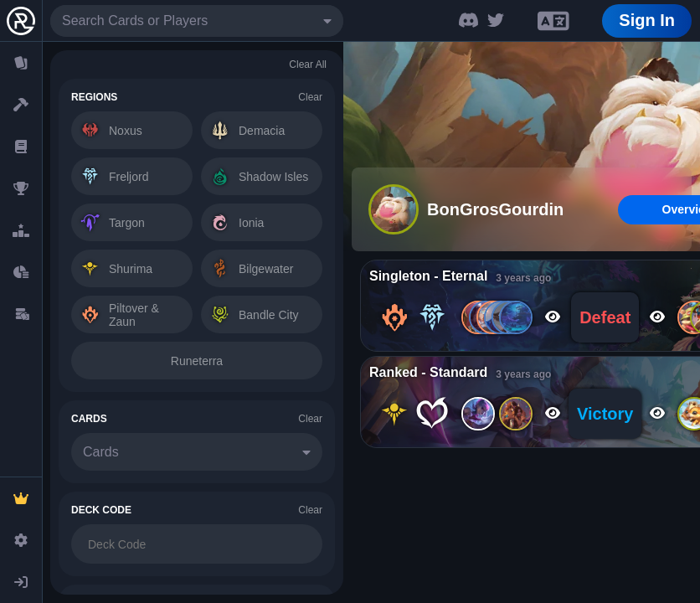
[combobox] (197, 21)
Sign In (647, 20)
